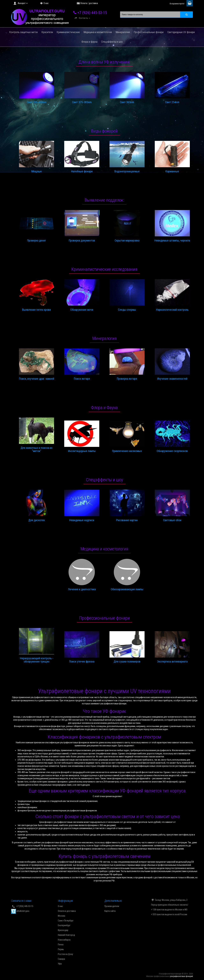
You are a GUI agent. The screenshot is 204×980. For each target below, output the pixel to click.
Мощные (37, 171)
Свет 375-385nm (82, 102)
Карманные (172, 171)
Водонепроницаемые (127, 171)
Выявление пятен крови (36, 310)
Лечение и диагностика (82, 589)
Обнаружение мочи (82, 310)
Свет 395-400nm (36, 102)
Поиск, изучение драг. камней (37, 379)
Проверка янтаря (127, 379)
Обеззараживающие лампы (127, 589)
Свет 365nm (127, 102)
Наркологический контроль (172, 310)
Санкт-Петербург (66, 921)
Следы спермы (127, 310)
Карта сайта (110, 911)
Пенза (61, 945)
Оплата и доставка (67, 911)
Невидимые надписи (82, 520)
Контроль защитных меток (24, 32)
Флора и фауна (89, 42)
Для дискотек (37, 520)
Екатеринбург (64, 925)
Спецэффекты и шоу (112, 42)
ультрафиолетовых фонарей (181, 976)
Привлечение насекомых (127, 451)
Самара (61, 959)
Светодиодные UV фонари (181, 32)
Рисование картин (127, 520)
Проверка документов (82, 241)
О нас (44, 3)
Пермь (61, 949)
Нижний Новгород (66, 935)
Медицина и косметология (98, 32)
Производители (112, 906)
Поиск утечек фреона (82, 662)
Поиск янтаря (82, 379)
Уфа (60, 964)
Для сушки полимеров (127, 662)
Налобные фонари (82, 171)
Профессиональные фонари (149, 32)
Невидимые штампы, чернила (172, 241)
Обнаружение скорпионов (172, 451)
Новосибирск (64, 940)
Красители (47, 32)
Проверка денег (36, 241)
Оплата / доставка (87, 3)
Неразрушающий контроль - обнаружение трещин (37, 660)
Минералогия (123, 32)
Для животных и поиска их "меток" (36, 449)
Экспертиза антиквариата (172, 662)
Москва (62, 916)
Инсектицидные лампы (82, 451)
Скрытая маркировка (127, 241)
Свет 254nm (172, 102)
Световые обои (172, 520)
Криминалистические (68, 32)
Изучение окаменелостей (172, 379)
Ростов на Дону (65, 954)
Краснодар (63, 930)
